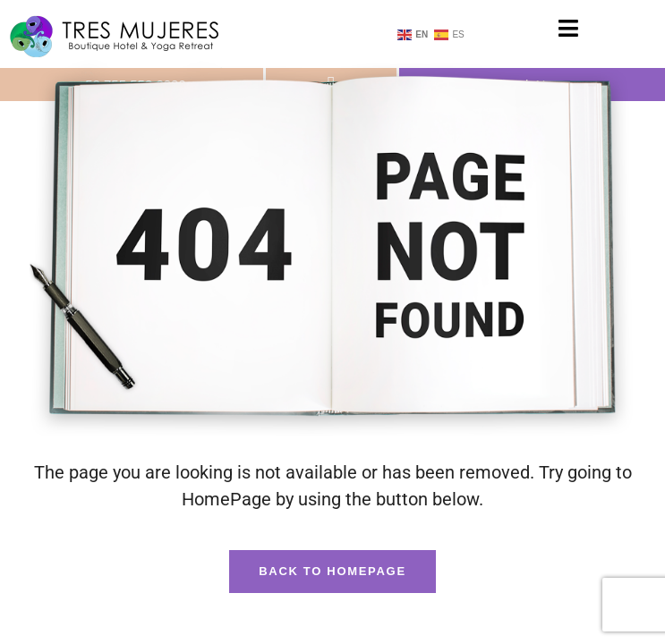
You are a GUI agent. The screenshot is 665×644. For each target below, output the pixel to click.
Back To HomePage (332, 571)
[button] (569, 29)
